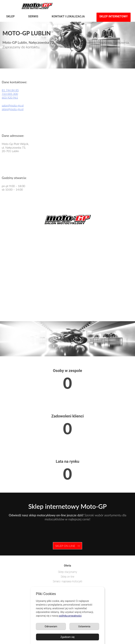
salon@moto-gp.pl (13, 105)
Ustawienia (84, 626)
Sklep (10, 16)
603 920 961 (10, 97)
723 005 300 (10, 94)
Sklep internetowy (114, 16)
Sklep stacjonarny (68, 572)
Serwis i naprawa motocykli (67, 581)
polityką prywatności (70, 616)
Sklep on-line (65, 546)
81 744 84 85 (10, 90)
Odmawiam (51, 626)
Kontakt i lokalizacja (68, 16)
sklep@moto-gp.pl (13, 109)
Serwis (33, 16)
